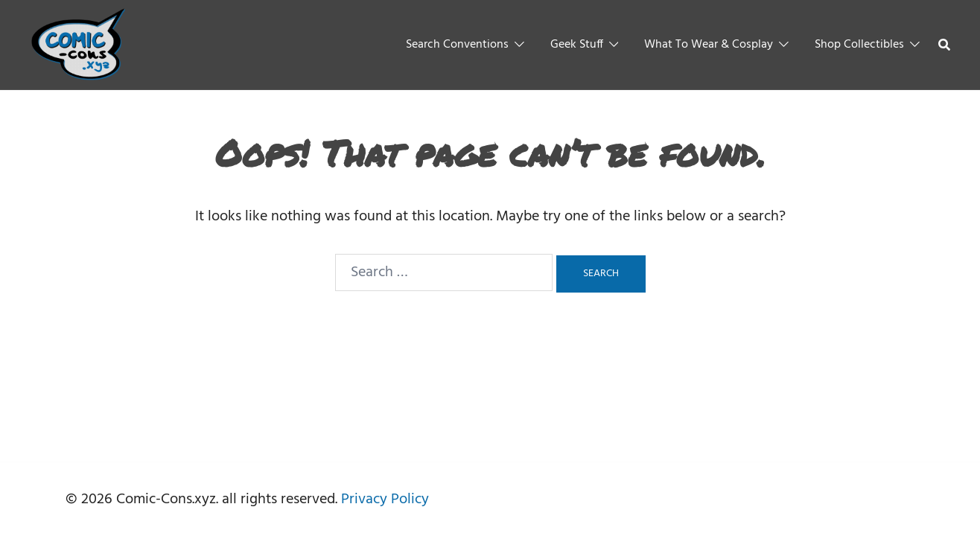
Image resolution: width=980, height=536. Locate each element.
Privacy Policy (385, 500)
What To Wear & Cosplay (709, 45)
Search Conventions (457, 45)
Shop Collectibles (859, 45)
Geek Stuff (577, 45)
